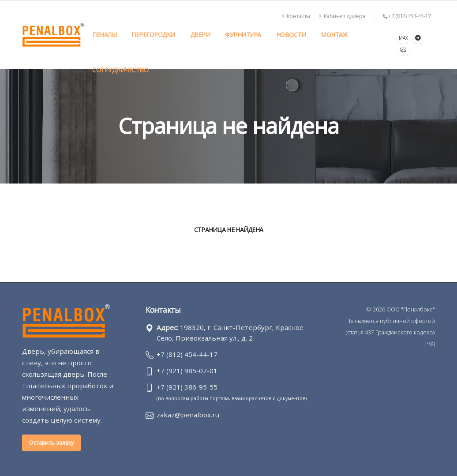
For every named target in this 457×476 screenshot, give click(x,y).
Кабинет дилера (342, 16)
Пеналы (104, 35)
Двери (200, 35)
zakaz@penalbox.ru (188, 415)
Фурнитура (243, 35)
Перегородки (153, 35)
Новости (291, 35)
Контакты (296, 16)
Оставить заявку (51, 442)
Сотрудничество (120, 70)
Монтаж (334, 35)
